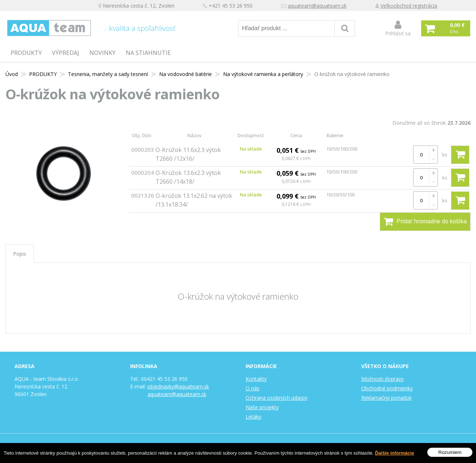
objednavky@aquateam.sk (178, 386)
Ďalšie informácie (395, 454)
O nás (253, 388)
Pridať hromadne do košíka (425, 221)
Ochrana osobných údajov (277, 398)
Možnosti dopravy (382, 379)
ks (445, 155)
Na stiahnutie (148, 53)
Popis (20, 254)
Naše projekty (262, 407)
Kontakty (256, 379)
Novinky (102, 53)
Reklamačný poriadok (386, 398)
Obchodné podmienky (387, 388)
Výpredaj (66, 53)
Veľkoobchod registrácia (409, 6)
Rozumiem (450, 453)
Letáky (253, 417)
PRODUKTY (26, 53)
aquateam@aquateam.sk (317, 6)
